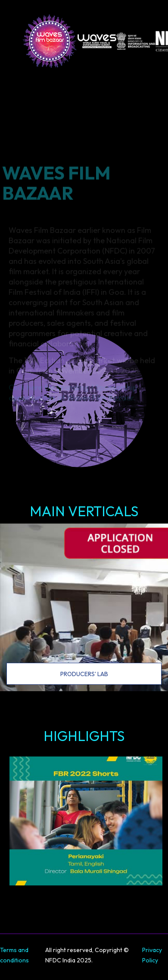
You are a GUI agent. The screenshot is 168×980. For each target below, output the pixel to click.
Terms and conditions (14, 955)
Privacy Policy (152, 955)
